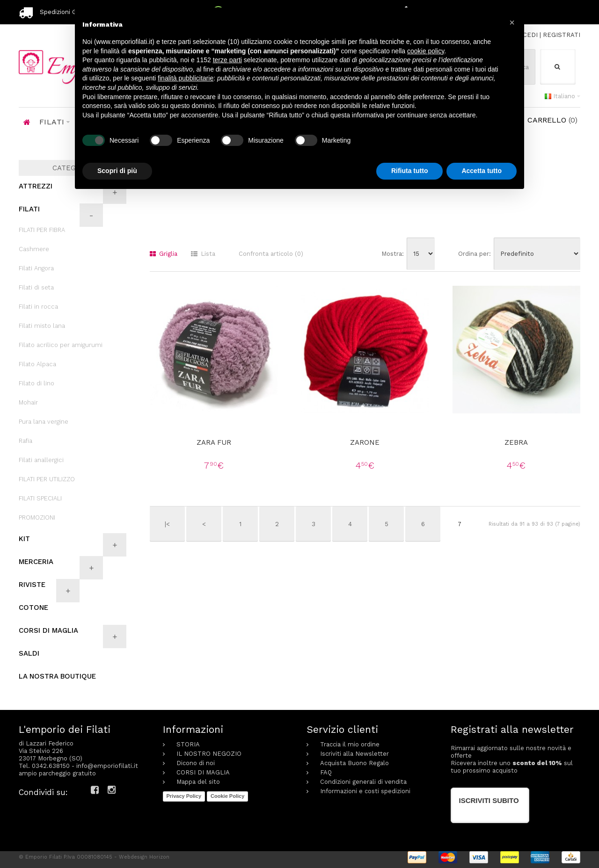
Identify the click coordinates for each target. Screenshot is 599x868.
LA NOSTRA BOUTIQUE (57, 676)
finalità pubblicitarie (186, 78)
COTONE (33, 608)
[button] (512, 22)
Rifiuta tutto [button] (410, 171)
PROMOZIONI (37, 517)
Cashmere (34, 249)
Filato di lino (37, 383)
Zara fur (214, 442)
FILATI (29, 209)
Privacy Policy (184, 796)
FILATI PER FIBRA (42, 230)
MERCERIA (36, 562)
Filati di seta (36, 287)
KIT (24, 539)
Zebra (516, 442)
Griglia (164, 254)
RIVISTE (32, 585)
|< (167, 524)
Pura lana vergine (44, 422)
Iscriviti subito (489, 800)
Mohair (28, 402)
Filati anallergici (41, 460)
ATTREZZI (36, 186)
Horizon (159, 857)
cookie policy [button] (426, 51)
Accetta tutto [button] (482, 171)
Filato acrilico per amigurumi (61, 345)
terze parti (227, 60)
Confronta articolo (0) (271, 254)
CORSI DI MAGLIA (48, 630)
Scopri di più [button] (117, 171)
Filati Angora (36, 268)
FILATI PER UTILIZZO (47, 479)
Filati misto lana (42, 326)
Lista (203, 254)
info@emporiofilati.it (107, 766)
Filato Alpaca (37, 364)
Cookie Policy (227, 796)
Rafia (26, 441)
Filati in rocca (38, 307)
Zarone (365, 442)
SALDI (29, 653)
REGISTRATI (562, 35)
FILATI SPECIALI (40, 498)
